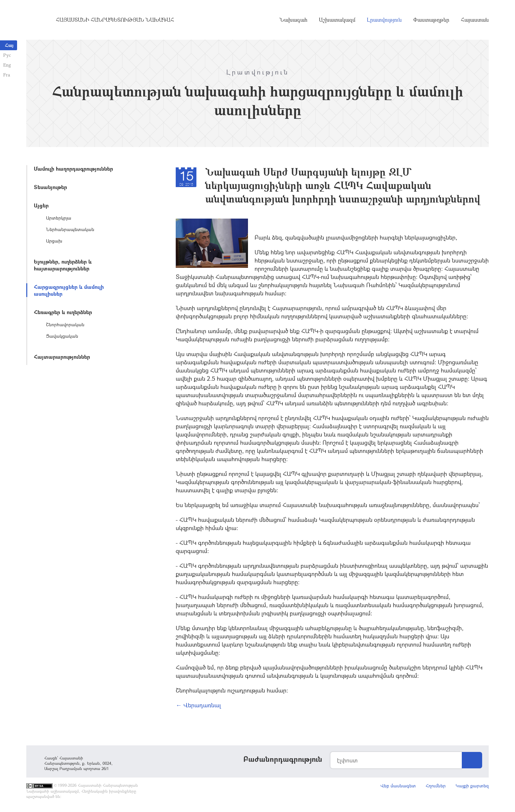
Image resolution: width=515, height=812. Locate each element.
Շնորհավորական (65, 324)
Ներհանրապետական (70, 229)
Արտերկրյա (59, 218)
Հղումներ (436, 786)
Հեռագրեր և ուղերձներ (63, 312)
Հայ (9, 45)
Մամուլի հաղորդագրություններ (73, 169)
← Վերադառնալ (198, 705)
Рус (7, 55)
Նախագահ (293, 20)
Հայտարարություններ (62, 357)
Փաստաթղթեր (431, 20)
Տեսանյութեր (50, 187)
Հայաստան (475, 20)
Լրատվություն (384, 20)
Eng (7, 65)
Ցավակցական (62, 336)
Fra (7, 75)
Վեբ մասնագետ (398, 786)
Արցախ (54, 241)
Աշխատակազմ (337, 20)
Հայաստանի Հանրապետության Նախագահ (115, 20)
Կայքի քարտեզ (472, 786)
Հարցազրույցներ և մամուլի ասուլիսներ (69, 290)
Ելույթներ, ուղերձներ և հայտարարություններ (63, 265)
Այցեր (41, 205)
